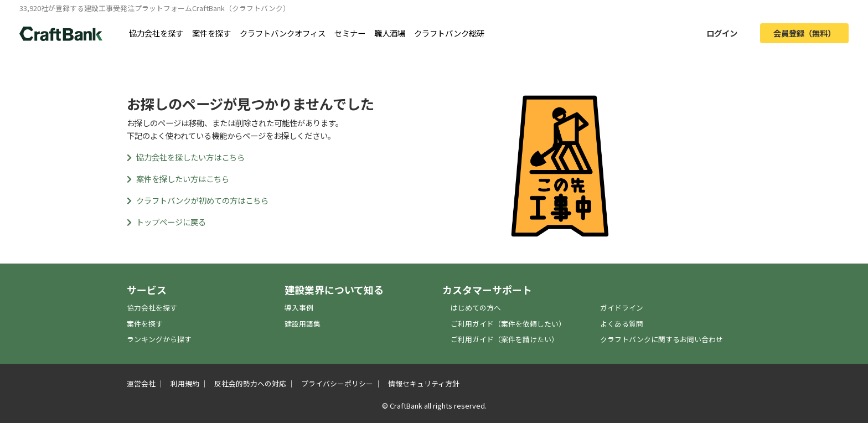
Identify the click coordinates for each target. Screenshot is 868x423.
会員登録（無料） (804, 33)
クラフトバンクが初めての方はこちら (198, 200)
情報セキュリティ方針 (424, 383)
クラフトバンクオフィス (283, 33)
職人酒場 (390, 33)
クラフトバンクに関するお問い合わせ (662, 339)
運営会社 (141, 383)
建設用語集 (303, 324)
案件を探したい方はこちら (178, 179)
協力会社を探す (156, 33)
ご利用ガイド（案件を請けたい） (505, 339)
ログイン (722, 33)
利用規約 (185, 383)
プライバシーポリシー (337, 383)
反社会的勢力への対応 (250, 383)
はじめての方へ (476, 308)
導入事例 (299, 308)
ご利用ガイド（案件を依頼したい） (508, 324)
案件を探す (211, 33)
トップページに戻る (166, 222)
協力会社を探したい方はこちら (186, 157)
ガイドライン (622, 308)
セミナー (350, 33)
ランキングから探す (159, 339)
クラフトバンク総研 (449, 33)
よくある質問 (622, 324)
